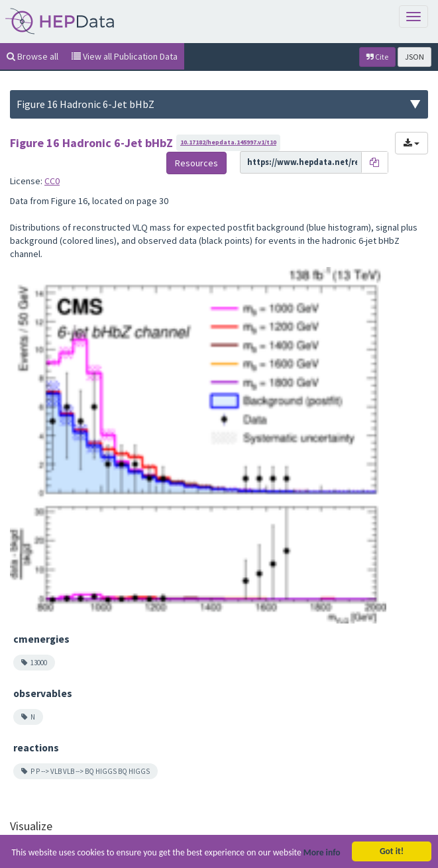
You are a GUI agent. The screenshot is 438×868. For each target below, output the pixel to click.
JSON (414, 57)
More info (322, 852)
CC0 (52, 181)
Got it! (392, 851)
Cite (377, 57)
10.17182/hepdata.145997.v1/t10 (228, 142)
